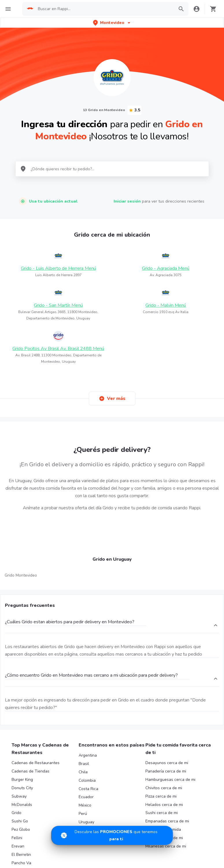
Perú (83, 814)
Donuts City (22, 788)
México (85, 805)
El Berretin (21, 855)
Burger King (22, 780)
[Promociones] (112, 835)
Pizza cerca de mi (161, 796)
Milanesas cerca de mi (166, 846)
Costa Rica (88, 789)
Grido (16, 813)
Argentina (88, 755)
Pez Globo (21, 829)
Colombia (87, 780)
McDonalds (22, 805)
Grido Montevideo (21, 575)
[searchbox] (104, 9)
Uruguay (86, 822)
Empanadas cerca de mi (167, 821)
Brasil (84, 764)
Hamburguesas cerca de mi (170, 780)
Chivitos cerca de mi (164, 788)
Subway (19, 796)
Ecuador (86, 797)
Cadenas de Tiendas (30, 771)
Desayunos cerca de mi (167, 763)
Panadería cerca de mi (166, 771)
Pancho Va (21, 863)
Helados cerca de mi (164, 805)
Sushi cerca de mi (162, 813)
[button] (112, 23)
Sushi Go (20, 821)
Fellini (17, 838)
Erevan (18, 846)
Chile (83, 772)
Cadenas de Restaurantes (36, 763)
